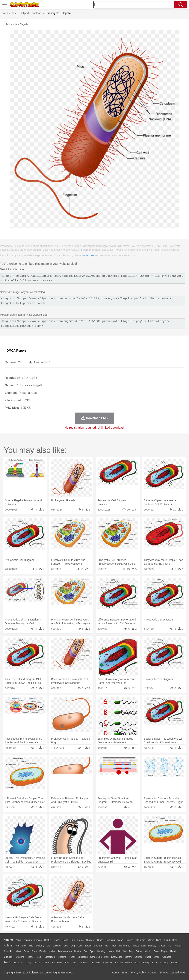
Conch (57, 940)
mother (52, 951)
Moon (120, 940)
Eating (146, 963)
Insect (136, 946)
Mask (18, 951)
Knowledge (117, 957)
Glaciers (90, 940)
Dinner (129, 963)
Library (128, 957)
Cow (66, 946)
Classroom (50, 957)
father (139, 951)
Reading (62, 957)
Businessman (65, 951)
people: (9, 951)
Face (156, 951)
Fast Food (57, 963)
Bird (31, 946)
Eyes (92, 951)
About (115, 973)
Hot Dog (175, 963)
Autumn (28, 940)
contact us (88, 255)
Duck (80, 946)
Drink (47, 963)
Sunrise (130, 940)
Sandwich (84, 963)
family (43, 951)
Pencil (72, 957)
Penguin (178, 946)
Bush (159, 940)
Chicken (57, 946)
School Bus (96, 957)
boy (131, 951)
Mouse (162, 946)
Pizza (137, 963)
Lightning (110, 940)
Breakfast (18, 963)
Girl (125, 951)
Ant (18, 946)
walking (101, 951)
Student (20, 957)
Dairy (28, 963)
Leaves (38, 940)
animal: (9, 946)
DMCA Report (16, 351)
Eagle (88, 946)
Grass (100, 940)
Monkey (152, 946)
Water (151, 940)
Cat (49, 946)
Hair (118, 951)
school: (9, 957)
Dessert (37, 963)
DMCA (164, 973)
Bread (155, 963)
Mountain (140, 940)
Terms (125, 973)
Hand (173, 951)
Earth (66, 940)
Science (139, 957)
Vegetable (107, 963)
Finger (164, 951)
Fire (73, 940)
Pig (170, 946)
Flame (80, 940)
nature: (8, 940)
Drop (175, 940)
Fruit (67, 963)
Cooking (164, 963)
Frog (114, 946)
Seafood (96, 963)
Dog (73, 946)
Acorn (18, 940)
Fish (107, 946)
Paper (148, 957)
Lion (144, 946)
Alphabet (166, 957)
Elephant (98, 946)
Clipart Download (31, 13)
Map (106, 957)
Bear (24, 946)
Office (157, 957)
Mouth (148, 951)
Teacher (30, 957)
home (111, 951)
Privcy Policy (139, 973)
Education (83, 957)
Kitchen (119, 963)
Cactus (48, 940)
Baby (26, 951)
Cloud (167, 940)
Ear (85, 951)
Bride (34, 951)
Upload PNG (178, 973)
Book (39, 957)
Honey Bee (124, 946)
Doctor (78, 951)
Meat (74, 963)
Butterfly (40, 946)
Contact (153, 973)
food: (7, 962)
